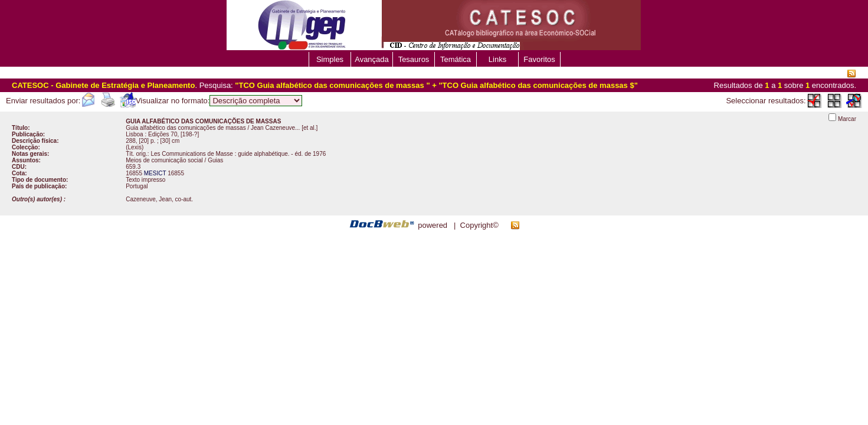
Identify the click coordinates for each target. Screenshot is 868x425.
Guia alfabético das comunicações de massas (186, 128)
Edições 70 (163, 134)
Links (497, 59)
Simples (330, 59)
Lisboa (134, 134)
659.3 (133, 167)
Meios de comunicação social (164, 160)
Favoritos (539, 59)
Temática (456, 59)
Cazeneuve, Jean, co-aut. (159, 199)
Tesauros (414, 59)
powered (433, 225)
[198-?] (190, 134)
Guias (215, 160)
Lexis (135, 147)
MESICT (155, 173)
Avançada (372, 59)
